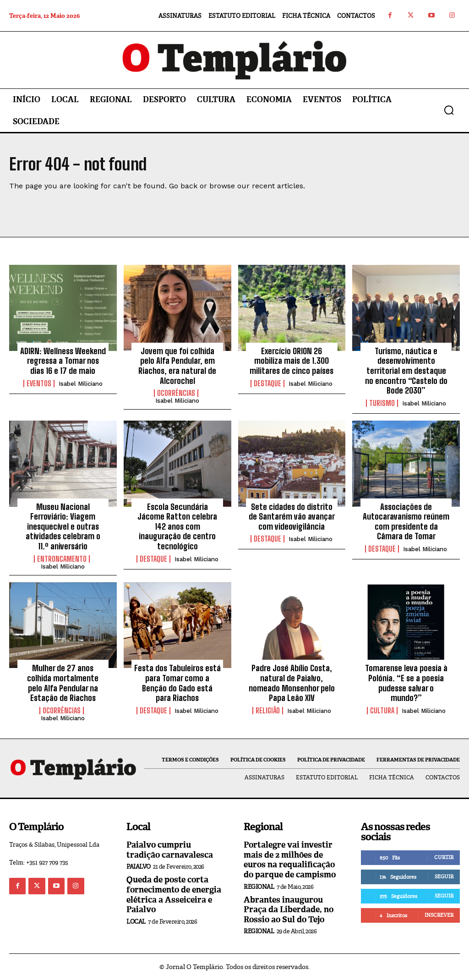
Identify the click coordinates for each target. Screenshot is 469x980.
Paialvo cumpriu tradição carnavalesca (170, 850)
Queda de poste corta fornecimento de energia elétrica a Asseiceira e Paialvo (174, 895)
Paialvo (139, 867)
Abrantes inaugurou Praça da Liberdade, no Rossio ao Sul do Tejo (289, 910)
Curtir (444, 857)
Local (136, 922)
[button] (449, 110)
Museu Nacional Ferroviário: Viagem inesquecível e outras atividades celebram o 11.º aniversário (63, 526)
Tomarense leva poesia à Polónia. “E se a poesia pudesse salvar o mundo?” (406, 683)
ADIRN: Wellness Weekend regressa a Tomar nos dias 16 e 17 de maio (63, 361)
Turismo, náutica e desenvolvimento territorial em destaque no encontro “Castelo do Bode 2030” (406, 371)
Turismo (382, 403)
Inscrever (439, 915)
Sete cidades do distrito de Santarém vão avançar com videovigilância (292, 517)
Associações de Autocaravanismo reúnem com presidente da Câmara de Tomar (406, 522)
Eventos (39, 383)
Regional (259, 887)
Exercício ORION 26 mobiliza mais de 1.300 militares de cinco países (292, 361)
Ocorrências (176, 393)
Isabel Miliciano (81, 384)
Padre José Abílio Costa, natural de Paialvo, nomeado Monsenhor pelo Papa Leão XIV (292, 683)
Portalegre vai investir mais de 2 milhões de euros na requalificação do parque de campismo (290, 860)
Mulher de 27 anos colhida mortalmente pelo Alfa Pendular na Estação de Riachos (63, 683)
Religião (268, 711)
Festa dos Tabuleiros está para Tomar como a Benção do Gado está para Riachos (177, 683)
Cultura (382, 711)
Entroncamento (62, 559)
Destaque (267, 383)
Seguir (444, 876)
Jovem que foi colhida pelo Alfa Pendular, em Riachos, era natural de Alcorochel (177, 366)
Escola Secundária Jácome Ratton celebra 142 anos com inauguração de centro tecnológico (177, 526)
